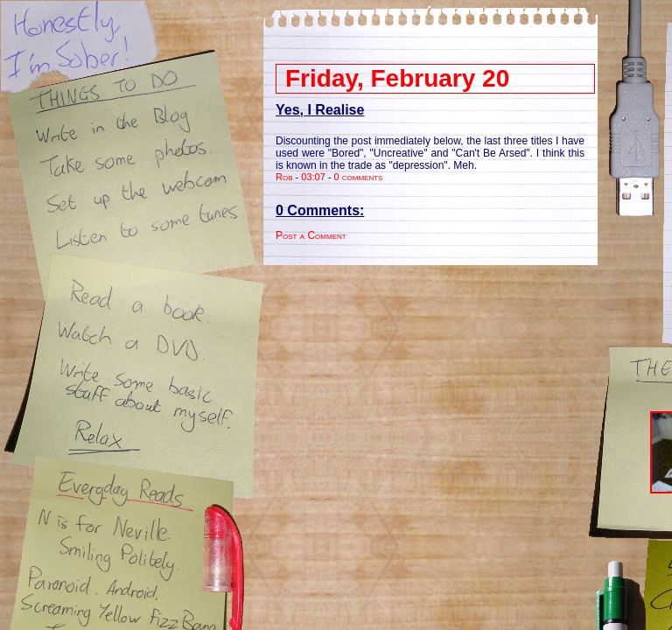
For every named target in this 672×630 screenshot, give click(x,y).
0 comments (359, 177)
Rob (284, 177)
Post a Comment (311, 235)
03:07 (313, 177)
